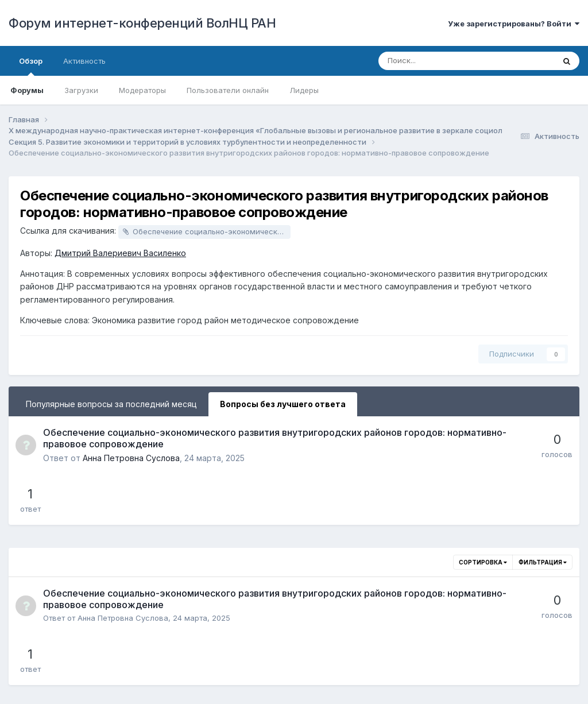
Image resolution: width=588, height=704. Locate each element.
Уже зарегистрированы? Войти (514, 24)
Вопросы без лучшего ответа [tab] (283, 404)
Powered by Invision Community (294, 687)
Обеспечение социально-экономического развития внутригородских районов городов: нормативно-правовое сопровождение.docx (212, 231)
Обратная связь (279, 673)
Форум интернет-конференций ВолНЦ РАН (142, 23)
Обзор (31, 66)
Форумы (27, 90)
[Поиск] (435, 61)
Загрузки (81, 90)
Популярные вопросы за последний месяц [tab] (111, 404)
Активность (84, 61)
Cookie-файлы (350, 673)
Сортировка (483, 512)
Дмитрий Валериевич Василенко (120, 253)
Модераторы (142, 90)
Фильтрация (543, 512)
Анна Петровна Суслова (131, 458)
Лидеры (304, 90)
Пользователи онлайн (228, 90)
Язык (223, 673)
